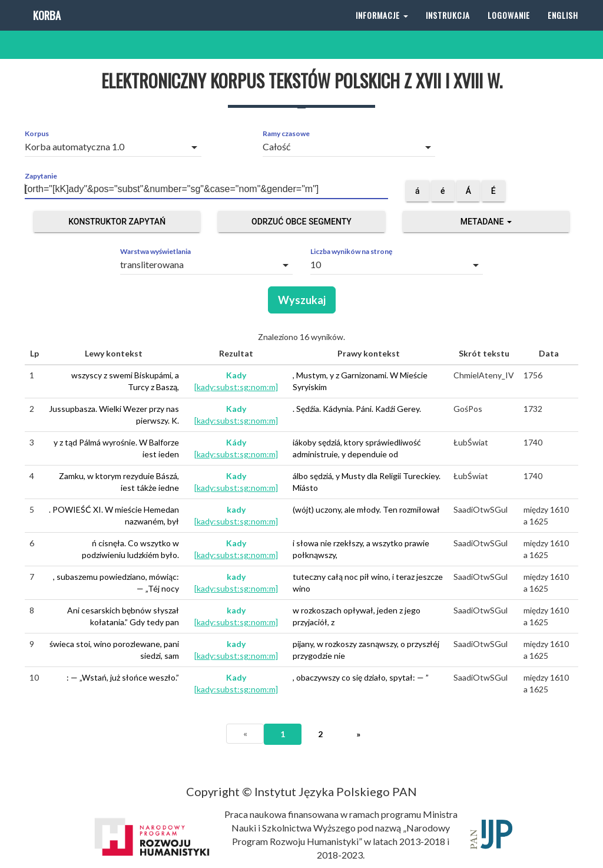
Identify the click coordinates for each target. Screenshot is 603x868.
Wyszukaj (302, 300)
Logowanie (509, 29)
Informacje (382, 29)
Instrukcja (448, 29)
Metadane (486, 222)
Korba (46, 29)
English (563, 29)
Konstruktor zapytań (117, 222)
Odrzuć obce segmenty (301, 222)
